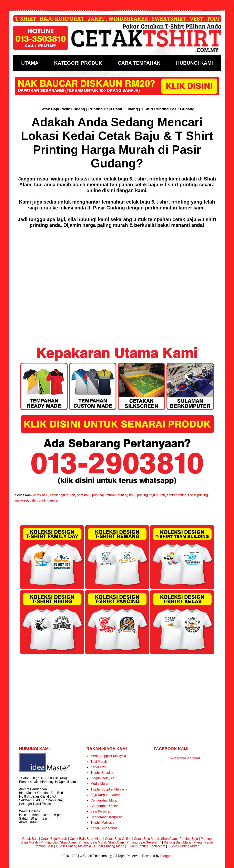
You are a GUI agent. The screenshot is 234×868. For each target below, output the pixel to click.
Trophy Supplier (102, 773)
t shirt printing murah (45, 500)
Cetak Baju (30, 839)
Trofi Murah (99, 762)
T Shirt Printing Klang (109, 846)
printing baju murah (151, 495)
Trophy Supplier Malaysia (109, 789)
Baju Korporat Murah (106, 795)
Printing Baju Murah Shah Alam (101, 842)
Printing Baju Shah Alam (58, 842)
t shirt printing (177, 495)
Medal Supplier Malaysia (108, 756)
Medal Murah (100, 784)
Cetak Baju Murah (54, 839)
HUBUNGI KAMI (194, 63)
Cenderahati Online (105, 806)
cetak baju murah (63, 495)
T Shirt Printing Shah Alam (146, 846)
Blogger (166, 856)
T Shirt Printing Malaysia (73, 846)
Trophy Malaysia (103, 823)
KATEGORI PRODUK (78, 63)
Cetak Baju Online (118, 839)
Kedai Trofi (98, 767)
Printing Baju (189, 839)
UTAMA (30, 63)
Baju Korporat (101, 811)
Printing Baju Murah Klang (183, 842)
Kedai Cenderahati (104, 828)
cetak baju (41, 495)
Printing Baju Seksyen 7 (144, 842)
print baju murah (104, 495)
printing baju (126, 495)
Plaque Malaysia (103, 778)
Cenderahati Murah (105, 800)
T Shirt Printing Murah (184, 846)
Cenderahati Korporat (106, 817)
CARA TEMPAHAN (139, 63)
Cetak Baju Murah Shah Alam (155, 839)
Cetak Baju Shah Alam (86, 839)
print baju (84, 495)
